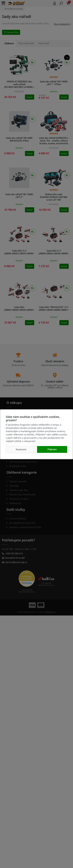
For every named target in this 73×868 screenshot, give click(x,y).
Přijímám (52, 449)
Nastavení (21, 449)
